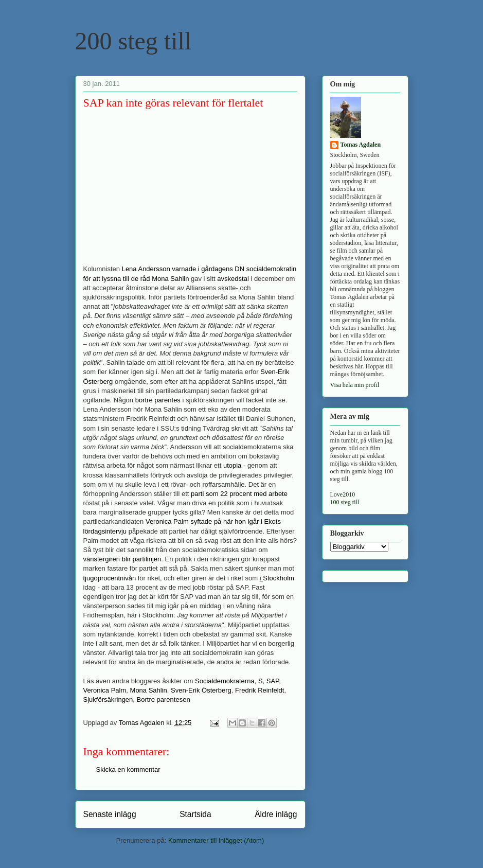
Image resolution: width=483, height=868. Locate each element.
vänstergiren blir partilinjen (122, 559)
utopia (232, 465)
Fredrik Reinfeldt (260, 690)
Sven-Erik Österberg (201, 690)
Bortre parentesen (164, 699)
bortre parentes (158, 400)
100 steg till (345, 502)
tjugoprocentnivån (110, 578)
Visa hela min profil (355, 385)
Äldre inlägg (276, 814)
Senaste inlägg (110, 814)
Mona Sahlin (149, 690)
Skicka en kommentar (128, 769)
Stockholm (279, 578)
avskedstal (233, 279)
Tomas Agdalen (361, 145)
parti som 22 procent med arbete (239, 494)
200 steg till (133, 41)
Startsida (195, 814)
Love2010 (343, 494)
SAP (273, 681)
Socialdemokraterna (225, 681)
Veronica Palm (105, 690)
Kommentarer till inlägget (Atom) (216, 840)
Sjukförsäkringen (108, 699)
